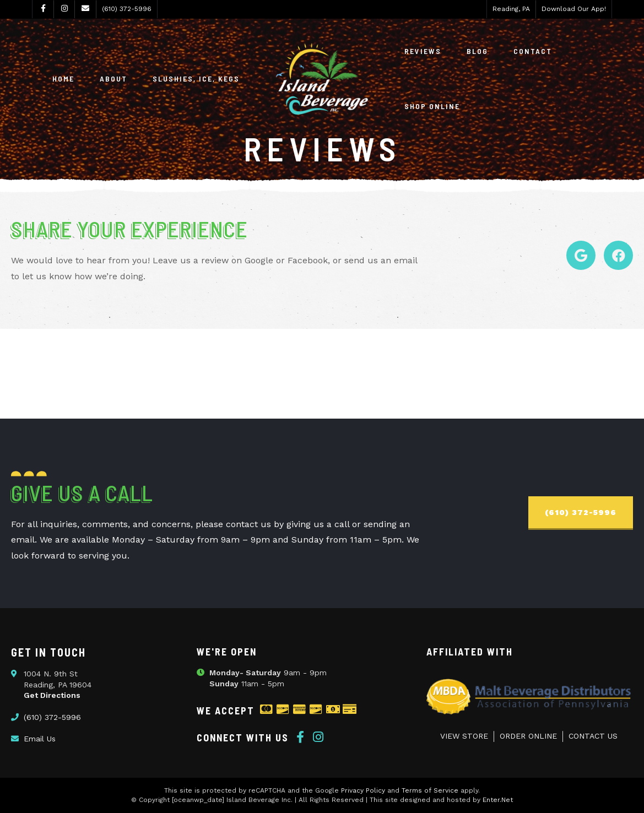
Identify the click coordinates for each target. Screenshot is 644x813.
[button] (581, 513)
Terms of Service (430, 790)
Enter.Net (498, 800)
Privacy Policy (363, 790)
